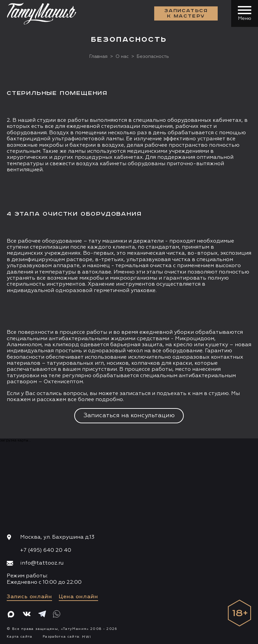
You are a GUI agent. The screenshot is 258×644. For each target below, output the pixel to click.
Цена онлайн (78, 597)
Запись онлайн (29, 597)
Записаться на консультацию (129, 416)
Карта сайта (20, 637)
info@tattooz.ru (42, 563)
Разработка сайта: (67, 637)
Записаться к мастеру (186, 13)
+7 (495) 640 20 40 (46, 550)
